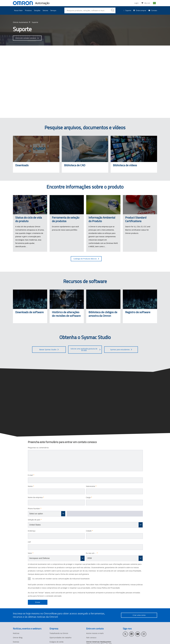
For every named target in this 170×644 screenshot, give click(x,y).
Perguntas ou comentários (38, 448)
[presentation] (29, 579)
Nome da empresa (36, 497)
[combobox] (90, 10)
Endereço (32, 531)
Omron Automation (21, 22)
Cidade (89, 531)
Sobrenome (91, 486)
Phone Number (35, 509)
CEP (29, 542)
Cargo (89, 497)
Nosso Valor (18, 10)
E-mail (31, 475)
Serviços (53, 10)
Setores (45, 10)
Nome (31, 486)
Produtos (28, 10)
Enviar (34, 602)
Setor (31, 553)
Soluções (37, 10)
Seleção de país (35, 520)
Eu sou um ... (92, 553)
